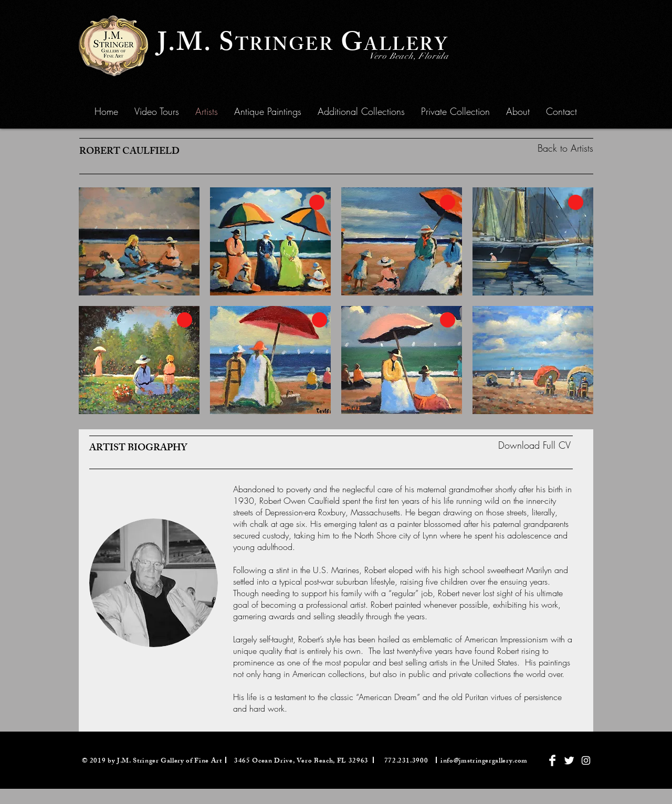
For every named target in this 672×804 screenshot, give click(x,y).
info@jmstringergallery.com (484, 761)
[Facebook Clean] (552, 760)
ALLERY (406, 47)
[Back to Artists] (545, 148)
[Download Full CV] (534, 446)
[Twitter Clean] (569, 760)
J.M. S (196, 46)
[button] (268, 111)
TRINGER (285, 47)
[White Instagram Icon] (586, 760)
